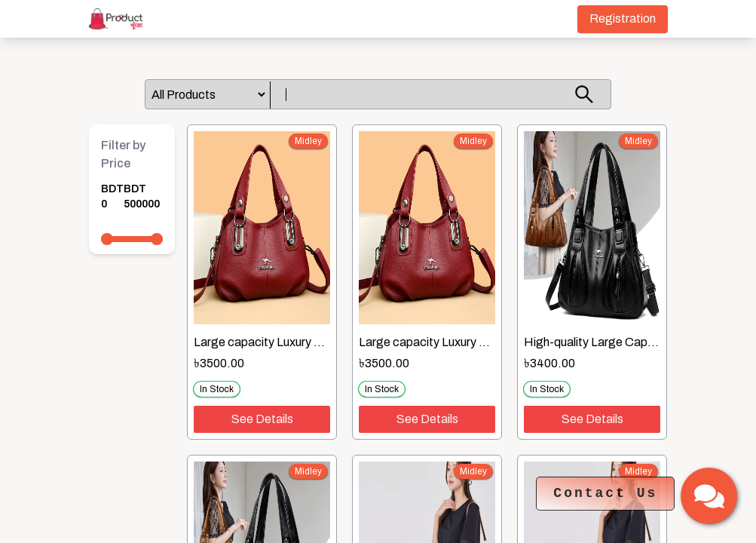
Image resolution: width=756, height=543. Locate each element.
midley (308, 141)
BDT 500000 (142, 196)
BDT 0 (112, 196)
